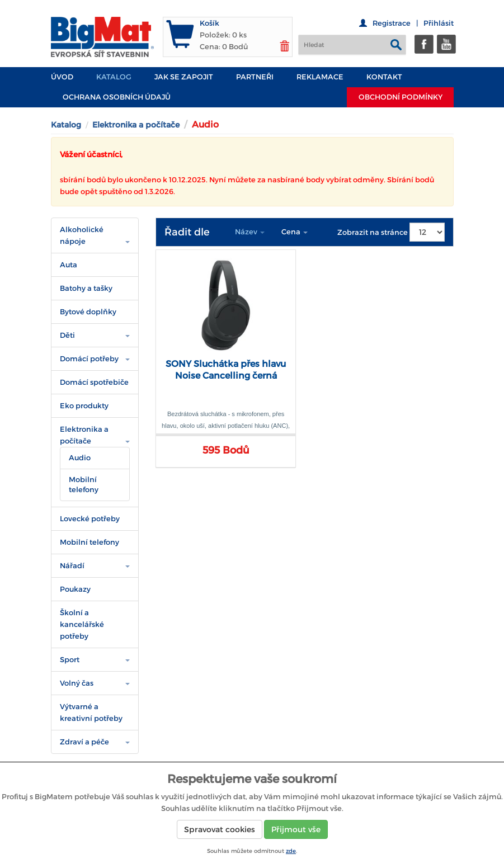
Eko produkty (84, 406)
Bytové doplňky (88, 312)
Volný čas (77, 683)
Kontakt (384, 77)
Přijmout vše (296, 829)
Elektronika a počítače (136, 125)
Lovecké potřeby (90, 519)
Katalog (114, 77)
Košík (209, 23)
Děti (67, 335)
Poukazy (75, 589)
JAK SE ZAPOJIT (184, 77)
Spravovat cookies (220, 829)
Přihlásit (439, 23)
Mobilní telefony (84, 485)
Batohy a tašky (86, 288)
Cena (295, 232)
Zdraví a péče (84, 742)
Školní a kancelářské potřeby (82, 624)
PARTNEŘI (255, 77)
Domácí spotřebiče (94, 382)
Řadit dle (187, 232)
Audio (80, 458)
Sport (70, 660)
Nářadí (72, 566)
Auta (69, 265)
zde (291, 851)
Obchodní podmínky (401, 97)
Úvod (62, 77)
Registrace (392, 23)
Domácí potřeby (89, 359)
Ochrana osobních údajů (117, 97)
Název (250, 232)
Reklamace (320, 77)
